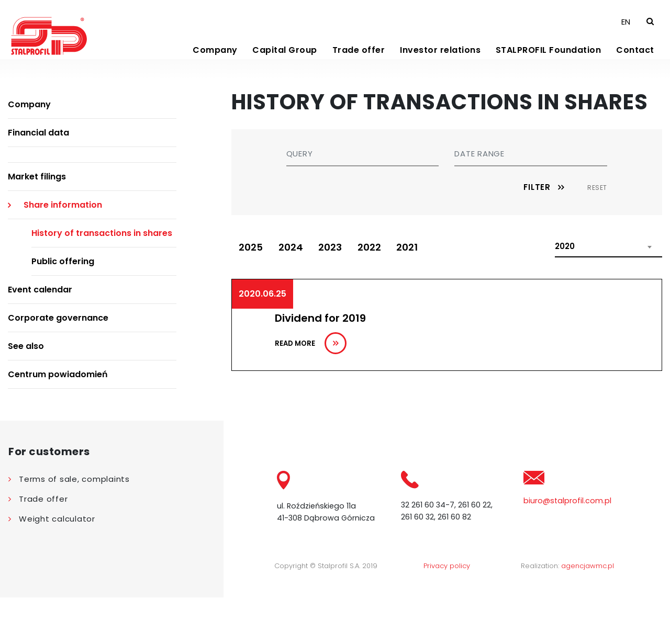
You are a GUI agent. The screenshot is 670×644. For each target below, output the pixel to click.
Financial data (38, 178)
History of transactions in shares (102, 279)
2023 (339, 293)
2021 (423, 293)
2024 (296, 293)
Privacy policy (447, 612)
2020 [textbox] (565, 293)
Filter (537, 233)
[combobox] (608, 293)
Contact (635, 68)
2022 (381, 293)
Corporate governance (58, 363)
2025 (253, 293)
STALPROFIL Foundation (549, 68)
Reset (597, 233)
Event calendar (40, 335)
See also (26, 392)
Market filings (37, 222)
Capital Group (285, 68)
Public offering (63, 307)
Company (215, 68)
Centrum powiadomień (58, 420)
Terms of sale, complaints (74, 524)
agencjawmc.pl (588, 612)
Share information (63, 250)
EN (626, 37)
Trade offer (359, 68)
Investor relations (440, 68)
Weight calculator (57, 564)
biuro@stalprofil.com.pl (567, 546)
